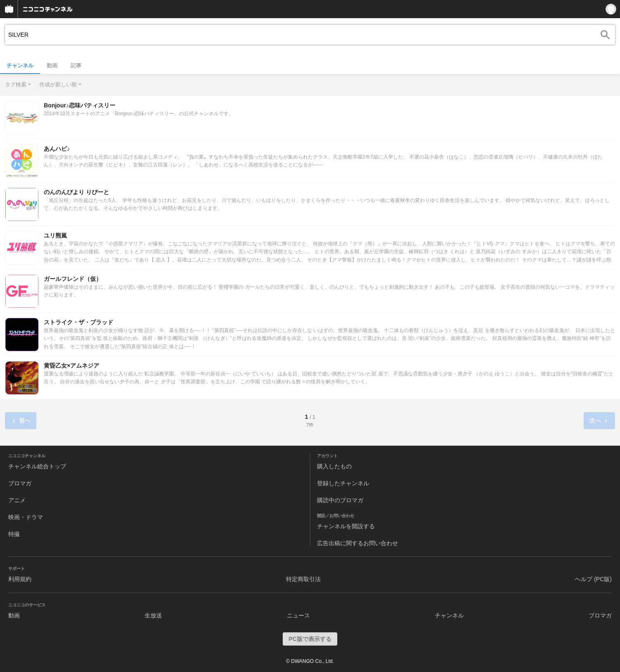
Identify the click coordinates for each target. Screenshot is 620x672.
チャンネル (20, 65)
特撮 (14, 534)
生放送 (153, 615)
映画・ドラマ (26, 517)
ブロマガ (20, 483)
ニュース (298, 615)
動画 (52, 65)
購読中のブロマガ (340, 500)
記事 (76, 65)
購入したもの (334, 466)
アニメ (17, 500)
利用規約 (20, 579)
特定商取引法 (303, 579)
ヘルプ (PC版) (593, 579)
